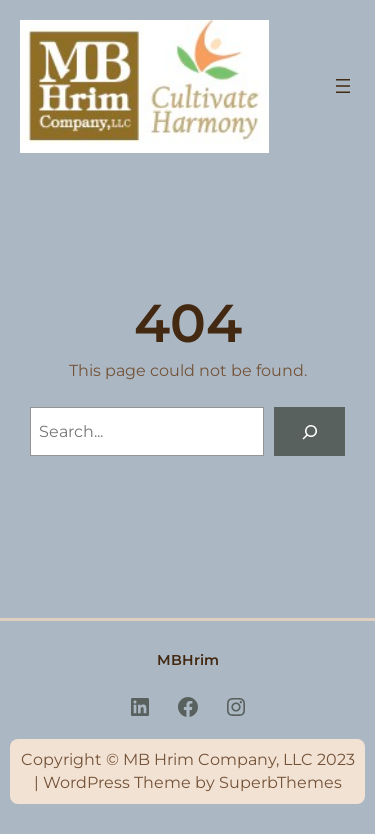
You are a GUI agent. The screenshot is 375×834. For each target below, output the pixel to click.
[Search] (309, 431)
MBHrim (188, 660)
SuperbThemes (280, 782)
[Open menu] (343, 86)
